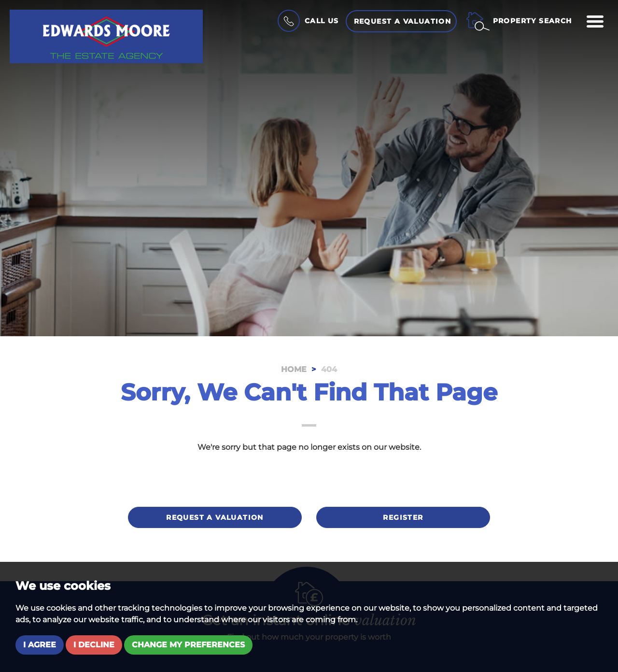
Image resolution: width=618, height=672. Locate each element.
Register (403, 517)
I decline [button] (94, 645)
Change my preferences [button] (188, 645)
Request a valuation (215, 517)
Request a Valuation (403, 21)
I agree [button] (40, 645)
